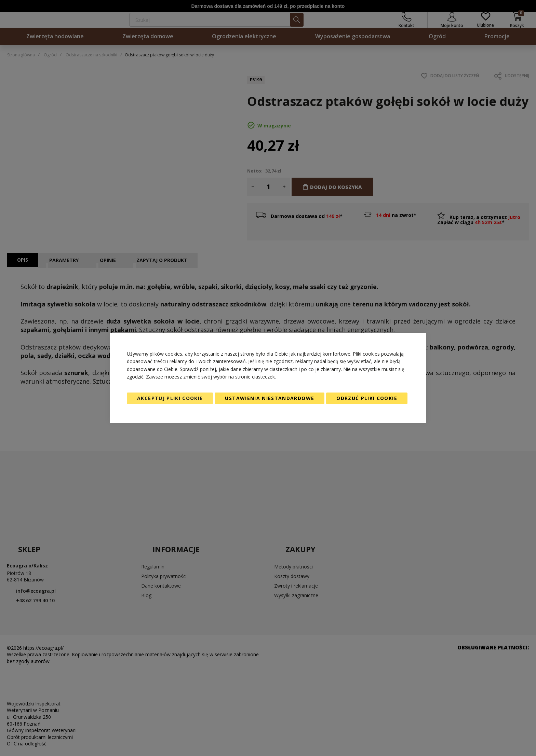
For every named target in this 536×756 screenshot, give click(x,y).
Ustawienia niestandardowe (270, 398)
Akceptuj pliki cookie (170, 398)
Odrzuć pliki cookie (367, 398)
